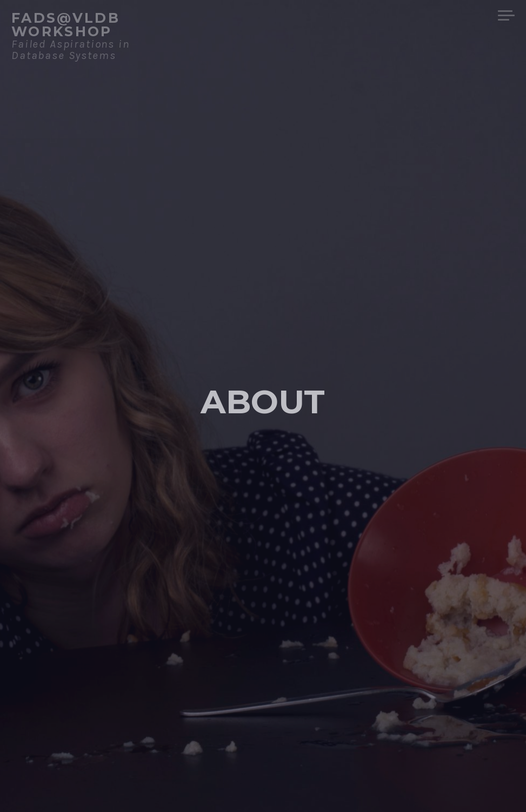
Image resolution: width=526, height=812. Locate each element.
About (263, 401)
